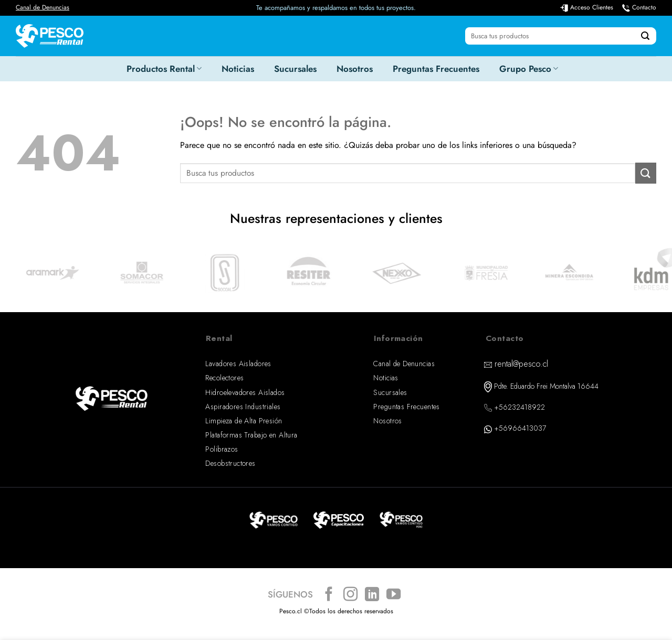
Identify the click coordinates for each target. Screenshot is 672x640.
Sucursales (295, 69)
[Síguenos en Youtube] (393, 595)
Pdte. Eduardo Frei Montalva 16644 (546, 386)
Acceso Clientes (592, 7)
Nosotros (355, 69)
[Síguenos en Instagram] (350, 595)
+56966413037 (520, 428)
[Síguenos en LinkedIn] (372, 595)
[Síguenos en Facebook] (329, 595)
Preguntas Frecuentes (436, 69)
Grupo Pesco (529, 69)
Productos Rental (164, 69)
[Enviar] (645, 36)
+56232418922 (519, 407)
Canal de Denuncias (43, 7)
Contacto (644, 7)
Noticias (238, 69)
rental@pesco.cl (521, 364)
